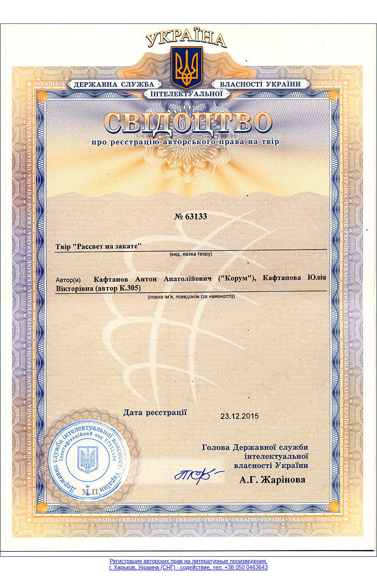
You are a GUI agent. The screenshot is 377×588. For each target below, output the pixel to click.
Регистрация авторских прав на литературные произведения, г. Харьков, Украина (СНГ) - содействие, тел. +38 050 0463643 (188, 564)
